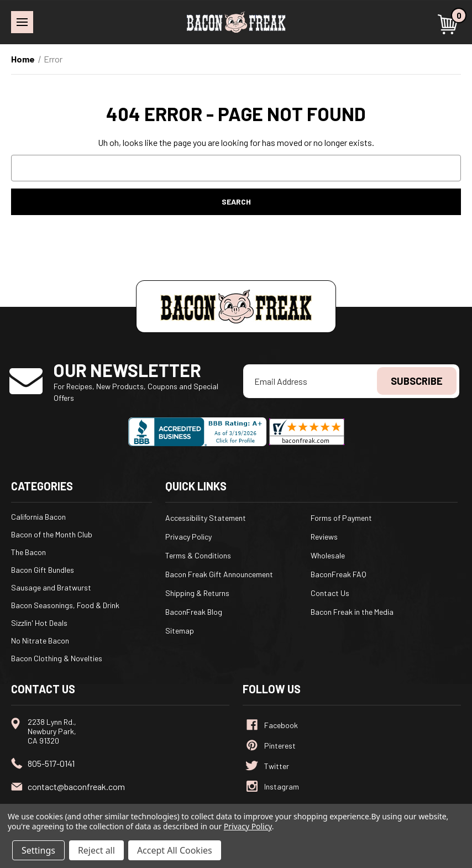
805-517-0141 (51, 763)
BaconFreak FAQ (339, 574)
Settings (38, 850)
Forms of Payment (341, 518)
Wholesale (328, 555)
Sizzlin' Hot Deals (39, 623)
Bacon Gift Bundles (43, 570)
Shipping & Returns (197, 593)
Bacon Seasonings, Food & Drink (65, 605)
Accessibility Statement (206, 518)
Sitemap (180, 631)
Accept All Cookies (175, 850)
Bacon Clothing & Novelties (57, 658)
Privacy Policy (188, 537)
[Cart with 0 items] (449, 24)
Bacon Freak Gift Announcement (219, 574)
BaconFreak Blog (194, 612)
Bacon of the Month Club (52, 534)
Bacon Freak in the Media (352, 612)
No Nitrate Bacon (40, 640)
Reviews (324, 537)
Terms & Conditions (198, 555)
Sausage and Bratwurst (51, 587)
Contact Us (330, 593)
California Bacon (38, 517)
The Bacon (28, 552)
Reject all (96, 850)
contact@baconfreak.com (76, 786)
